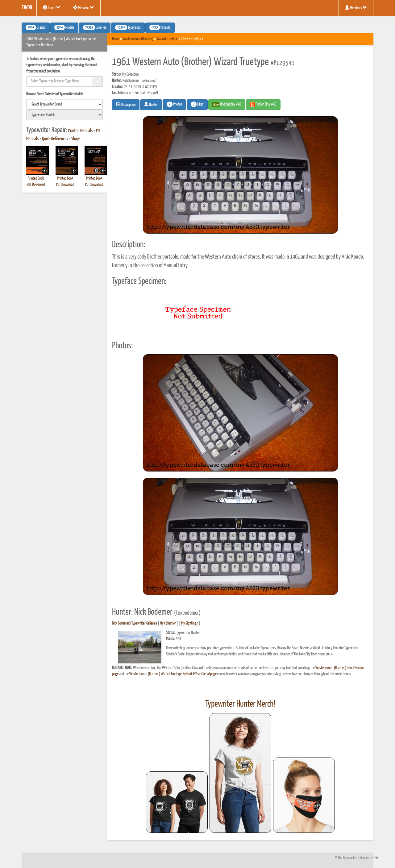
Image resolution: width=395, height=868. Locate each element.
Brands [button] (36, 27)
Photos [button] (174, 104)
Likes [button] (197, 104)
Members (356, 8)
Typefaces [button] (128, 27)
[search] (64, 104)
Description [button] (126, 104)
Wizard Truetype (167, 39)
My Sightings (189, 623)
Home (116, 39)
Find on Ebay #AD (227, 105)
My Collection (168, 623)
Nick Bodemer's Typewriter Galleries (135, 623)
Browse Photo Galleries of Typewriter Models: (55, 94)
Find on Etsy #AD (263, 105)
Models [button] (64, 27)
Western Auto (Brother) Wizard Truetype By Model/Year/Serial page (173, 674)
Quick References (55, 139)
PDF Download (36, 185)
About (52, 8)
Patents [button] (160, 27)
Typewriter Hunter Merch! (240, 704)
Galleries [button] (95, 27)
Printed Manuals (81, 131)
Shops (76, 139)
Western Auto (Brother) (138, 39)
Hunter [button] (151, 104)
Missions (84, 8)
